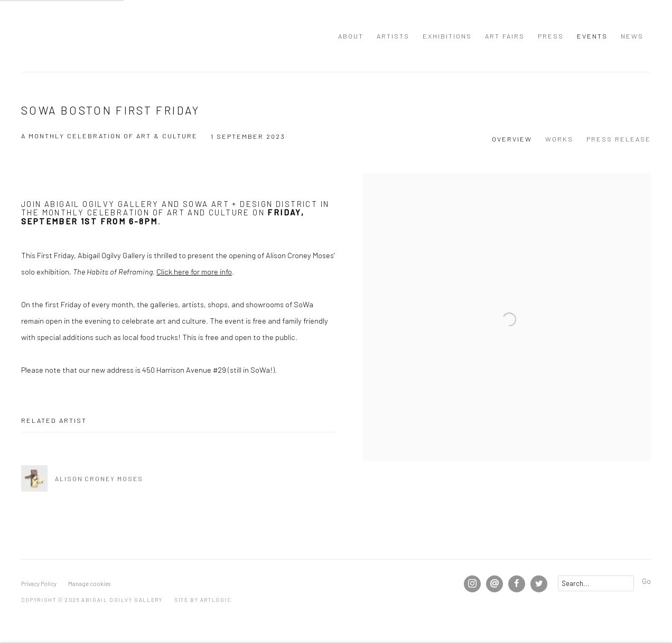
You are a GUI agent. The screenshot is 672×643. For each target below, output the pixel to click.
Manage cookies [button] (89, 584)
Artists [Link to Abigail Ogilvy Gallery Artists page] (393, 36)
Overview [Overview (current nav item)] (512, 139)
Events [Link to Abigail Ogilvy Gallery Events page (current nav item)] (592, 36)
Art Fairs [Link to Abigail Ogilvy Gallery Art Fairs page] (505, 36)
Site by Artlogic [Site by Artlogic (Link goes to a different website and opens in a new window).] (203, 600)
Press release (619, 139)
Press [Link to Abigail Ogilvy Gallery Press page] (551, 36)
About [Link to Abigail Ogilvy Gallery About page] (351, 36)
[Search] (596, 583)
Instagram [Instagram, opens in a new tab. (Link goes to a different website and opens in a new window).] (472, 584)
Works (559, 139)
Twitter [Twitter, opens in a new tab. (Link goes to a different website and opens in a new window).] (539, 584)
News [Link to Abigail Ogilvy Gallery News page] (632, 36)
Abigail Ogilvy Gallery (42, 36)
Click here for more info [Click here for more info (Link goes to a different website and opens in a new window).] (194, 271)
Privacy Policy (39, 584)
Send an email (494, 584)
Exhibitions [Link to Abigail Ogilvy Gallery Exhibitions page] (447, 36)
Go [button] (646, 581)
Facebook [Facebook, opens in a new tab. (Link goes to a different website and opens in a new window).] (517, 584)
